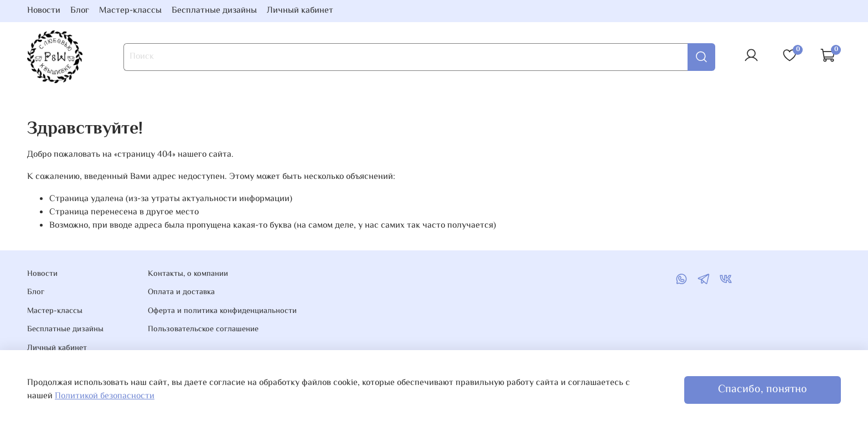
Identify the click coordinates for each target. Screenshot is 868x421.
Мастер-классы (130, 11)
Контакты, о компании (188, 274)
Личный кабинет (300, 11)
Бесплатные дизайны (214, 11)
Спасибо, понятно (763, 390)
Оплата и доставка (181, 292)
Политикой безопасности (105, 396)
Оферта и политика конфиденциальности (222, 311)
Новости (44, 11)
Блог (80, 11)
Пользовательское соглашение (203, 330)
